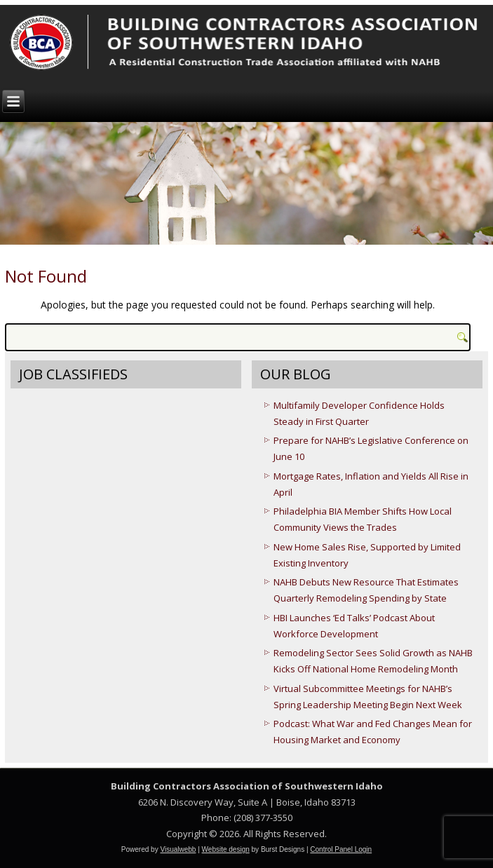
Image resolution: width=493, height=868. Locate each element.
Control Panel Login (341, 849)
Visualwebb (178, 849)
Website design (226, 849)
